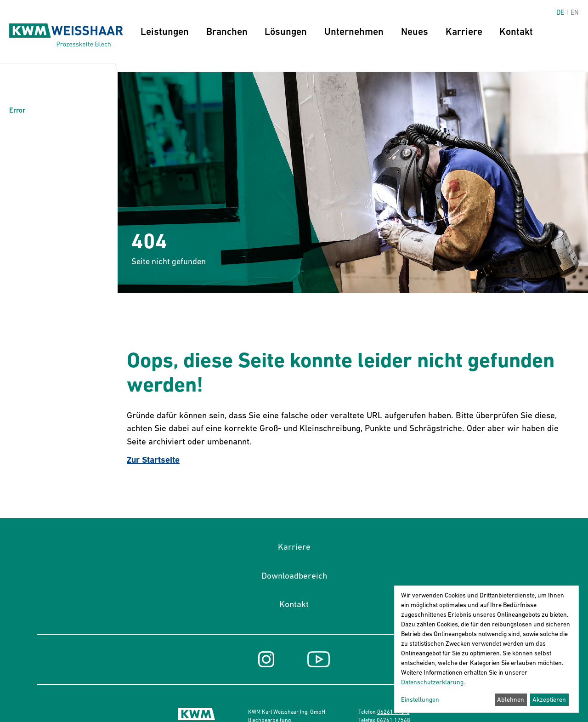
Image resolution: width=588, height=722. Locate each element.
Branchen (227, 31)
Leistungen (165, 31)
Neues (415, 31)
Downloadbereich (294, 575)
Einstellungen (420, 699)
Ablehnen (511, 699)
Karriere (464, 31)
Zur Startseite (153, 460)
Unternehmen (354, 31)
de (560, 12)
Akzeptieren (549, 699)
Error (17, 110)
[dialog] (486, 649)
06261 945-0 (393, 712)
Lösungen (286, 31)
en (575, 12)
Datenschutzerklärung (432, 682)
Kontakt (516, 31)
